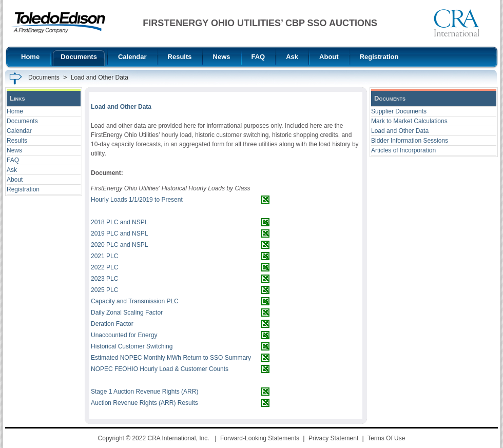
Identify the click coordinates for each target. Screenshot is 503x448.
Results (17, 141)
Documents (22, 121)
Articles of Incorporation (403, 150)
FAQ (13, 160)
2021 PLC (104, 256)
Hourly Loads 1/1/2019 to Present (137, 200)
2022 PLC (104, 267)
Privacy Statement (333, 438)
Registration (23, 189)
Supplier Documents (399, 111)
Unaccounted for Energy (124, 335)
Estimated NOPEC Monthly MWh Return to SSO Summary (171, 358)
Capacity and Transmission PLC (135, 301)
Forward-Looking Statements (260, 438)
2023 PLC (104, 279)
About (15, 180)
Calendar (19, 131)
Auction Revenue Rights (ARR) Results (144, 403)
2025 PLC (104, 290)
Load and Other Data (400, 131)
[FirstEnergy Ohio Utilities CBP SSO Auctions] (58, 22)
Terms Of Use (386, 438)
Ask (12, 170)
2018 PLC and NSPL (119, 222)
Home (15, 111)
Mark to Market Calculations (409, 121)
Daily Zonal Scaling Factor (127, 313)
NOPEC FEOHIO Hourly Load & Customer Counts (160, 369)
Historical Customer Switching (132, 346)
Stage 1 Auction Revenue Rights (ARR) (144, 392)
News (14, 150)
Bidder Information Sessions (410, 141)
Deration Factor (112, 324)
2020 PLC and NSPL (119, 245)
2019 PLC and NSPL (119, 233)
